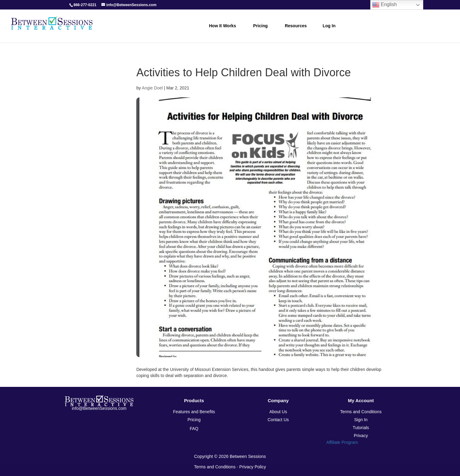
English (385, 5)
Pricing (260, 26)
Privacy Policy (253, 467)
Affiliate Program (342, 442)
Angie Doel (152, 88)
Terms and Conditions (215, 467)
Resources (296, 26)
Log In (329, 26)
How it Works (222, 26)
